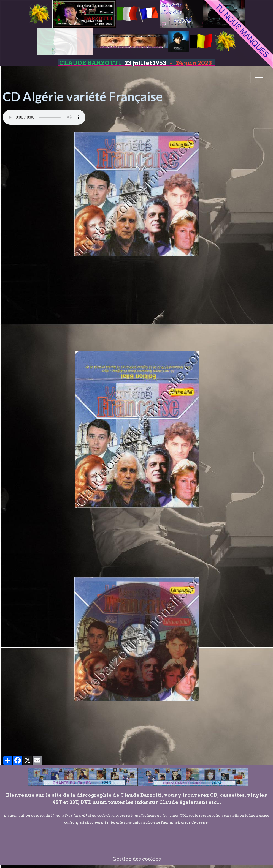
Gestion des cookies (137, 859)
